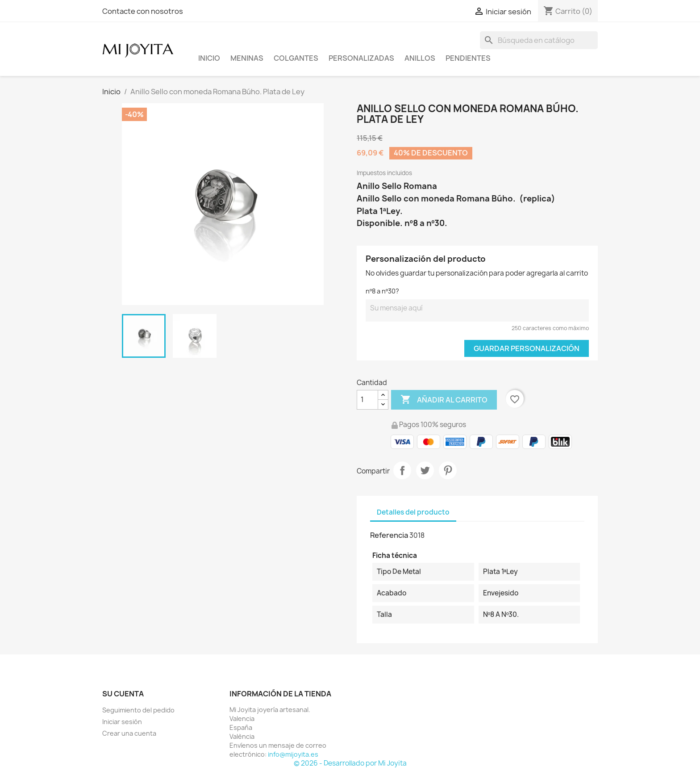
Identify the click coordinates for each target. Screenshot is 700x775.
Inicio (209, 58)
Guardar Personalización (527, 348)
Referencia (389, 535)
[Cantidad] (367, 400)
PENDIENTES (468, 58)
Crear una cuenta (129, 733)
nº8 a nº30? (382, 291)
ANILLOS (420, 58)
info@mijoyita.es (293, 754)
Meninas (247, 58)
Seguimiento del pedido (138, 710)
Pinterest (448, 470)
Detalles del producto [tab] (413, 512)
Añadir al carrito (444, 400)
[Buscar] (539, 40)
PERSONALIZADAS (361, 58)
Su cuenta (123, 694)
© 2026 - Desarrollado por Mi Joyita (350, 763)
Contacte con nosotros (143, 11)
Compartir (402, 470)
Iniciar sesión (122, 722)
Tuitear (425, 470)
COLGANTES (296, 58)
